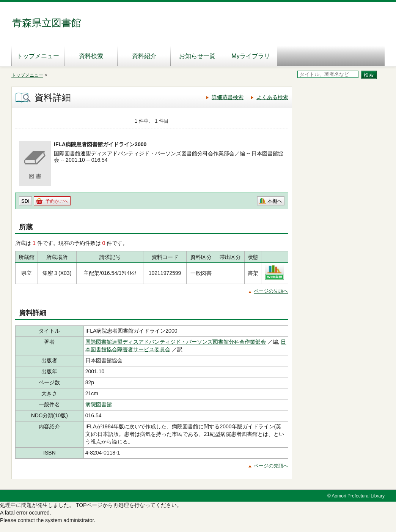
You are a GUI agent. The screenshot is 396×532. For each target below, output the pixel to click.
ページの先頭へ (271, 291)
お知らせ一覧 (197, 56)
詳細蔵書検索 (228, 97)
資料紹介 (144, 56)
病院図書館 (99, 404)
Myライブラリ (251, 56)
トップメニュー (38, 56)
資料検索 (91, 56)
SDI (25, 201)
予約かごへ (57, 201)
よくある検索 (272, 97)
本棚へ (275, 201)
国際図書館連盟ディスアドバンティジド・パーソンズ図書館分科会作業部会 (176, 342)
